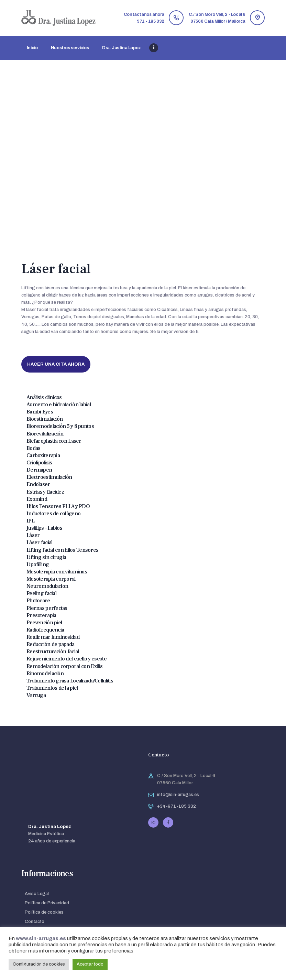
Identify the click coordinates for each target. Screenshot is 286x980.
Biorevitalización (45, 434)
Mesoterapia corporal (51, 579)
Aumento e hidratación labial (59, 405)
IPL (30, 521)
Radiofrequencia (45, 630)
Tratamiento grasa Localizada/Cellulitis (70, 681)
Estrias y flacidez (45, 492)
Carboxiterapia (43, 455)
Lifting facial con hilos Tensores (62, 550)
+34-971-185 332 (177, 806)
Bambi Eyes (40, 412)
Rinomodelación (45, 674)
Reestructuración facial (53, 651)
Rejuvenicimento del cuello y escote (67, 659)
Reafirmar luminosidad (53, 637)
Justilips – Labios (44, 528)
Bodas (33, 448)
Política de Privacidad (47, 903)
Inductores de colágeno (53, 514)
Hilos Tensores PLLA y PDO (58, 506)
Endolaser (38, 484)
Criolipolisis (39, 463)
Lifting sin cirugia (46, 557)
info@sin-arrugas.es (178, 795)
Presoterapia (41, 615)
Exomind (37, 499)
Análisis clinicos (44, 397)
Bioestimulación (45, 419)
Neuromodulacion (47, 586)
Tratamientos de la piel (52, 688)
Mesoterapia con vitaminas (57, 572)
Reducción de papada (50, 644)
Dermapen (39, 470)
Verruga (36, 695)
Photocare (38, 601)
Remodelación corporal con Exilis (64, 666)
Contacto (35, 922)
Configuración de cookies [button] (39, 964)
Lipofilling (38, 564)
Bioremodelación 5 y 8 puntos (60, 426)
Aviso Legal (37, 894)
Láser (33, 535)
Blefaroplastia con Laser (54, 441)
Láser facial (39, 542)
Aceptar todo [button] (90, 964)
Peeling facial (41, 593)
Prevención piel (44, 623)
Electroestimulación (49, 477)
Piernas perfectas (47, 608)
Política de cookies (44, 912)
